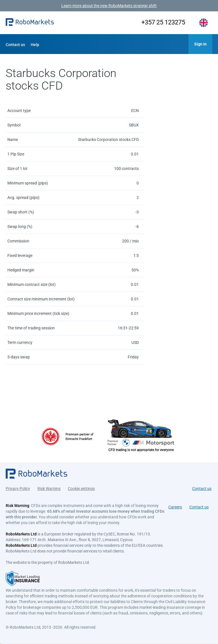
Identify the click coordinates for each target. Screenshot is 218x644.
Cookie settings (81, 488)
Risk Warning (49, 488)
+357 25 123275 (162, 22)
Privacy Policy (18, 488)
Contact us (15, 45)
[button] (30, 23)
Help (35, 45)
